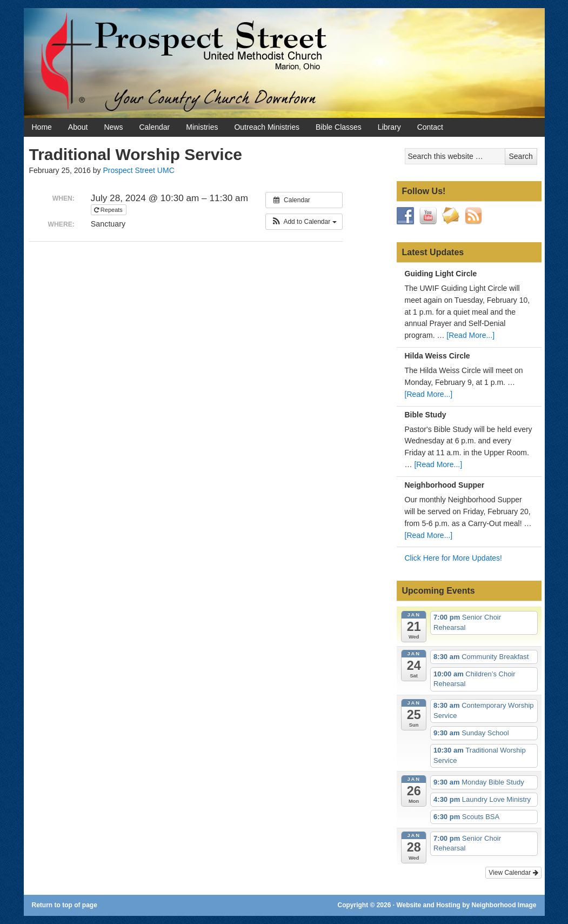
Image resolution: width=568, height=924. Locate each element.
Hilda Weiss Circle (437, 356)
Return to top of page (65, 905)
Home (42, 127)
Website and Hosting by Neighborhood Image (466, 905)
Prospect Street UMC (138, 170)
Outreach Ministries (267, 127)
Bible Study (426, 415)
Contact (430, 127)
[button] (304, 222)
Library (389, 127)
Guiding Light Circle (441, 274)
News (113, 127)
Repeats (109, 210)
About (78, 127)
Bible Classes (339, 127)
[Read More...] (470, 335)
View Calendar (513, 873)
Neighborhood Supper (445, 485)
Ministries (202, 127)
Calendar (154, 127)
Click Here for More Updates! (454, 558)
